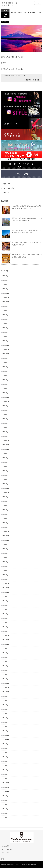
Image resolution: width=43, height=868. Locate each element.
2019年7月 (6, 605)
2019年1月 (6, 631)
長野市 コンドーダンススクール (17, 865)
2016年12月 (6, 735)
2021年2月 (6, 523)
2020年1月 (6, 579)
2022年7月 (6, 462)
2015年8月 (6, 800)
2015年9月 (6, 796)
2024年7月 (6, 367)
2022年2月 (6, 480)
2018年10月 (6, 644)
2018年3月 (6, 670)
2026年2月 (6, 285)
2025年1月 (6, 341)
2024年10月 (6, 354)
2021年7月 (6, 506)
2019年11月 (6, 588)
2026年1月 (6, 289)
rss (2, 859)
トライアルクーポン (8, 188)
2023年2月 (6, 432)
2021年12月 (6, 488)
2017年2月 (6, 727)
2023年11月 (6, 402)
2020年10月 (6, 540)
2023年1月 (6, 436)
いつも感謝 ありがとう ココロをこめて (15, 76)
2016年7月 (6, 753)
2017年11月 (6, 688)
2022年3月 (6, 475)
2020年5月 (6, 562)
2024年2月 (6, 389)
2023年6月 (6, 419)
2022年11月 (6, 445)
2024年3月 (6, 384)
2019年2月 (6, 627)
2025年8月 (6, 311)
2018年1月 (6, 679)
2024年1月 (6, 393)
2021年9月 (6, 497)
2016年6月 (6, 757)
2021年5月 (6, 514)
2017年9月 (6, 696)
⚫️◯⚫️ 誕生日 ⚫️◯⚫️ (32, 80)
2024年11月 (6, 350)
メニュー (38, 3)
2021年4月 (6, 519)
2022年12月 (6, 441)
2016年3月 (6, 770)
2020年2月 (6, 575)
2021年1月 (6, 527)
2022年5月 (6, 471)
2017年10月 (6, 692)
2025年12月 (6, 293)
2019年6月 (6, 610)
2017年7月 (6, 705)
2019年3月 (6, 623)
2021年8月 (6, 501)
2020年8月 (6, 549)
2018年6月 (6, 657)
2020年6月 (6, 558)
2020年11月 (6, 536)
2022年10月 (6, 449)
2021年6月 (6, 510)
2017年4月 (6, 718)
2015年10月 (6, 792)
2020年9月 (6, 545)
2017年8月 (6, 701)
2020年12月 (6, 532)
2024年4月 (6, 380)
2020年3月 (6, 571)
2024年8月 (6, 363)
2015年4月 (6, 818)
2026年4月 (6, 276)
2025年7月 (6, 315)
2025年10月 (6, 302)
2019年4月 (6, 618)
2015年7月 (6, 805)
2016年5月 (6, 761)
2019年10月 (6, 592)
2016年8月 (6, 748)
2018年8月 (6, 649)
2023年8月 (6, 410)
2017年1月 (6, 731)
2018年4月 (6, 666)
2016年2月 (6, 774)
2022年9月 (6, 454)
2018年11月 (6, 640)
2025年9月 (6, 306)
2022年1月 (6, 484)
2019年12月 (6, 584)
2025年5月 (6, 324)
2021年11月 (6, 493)
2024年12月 (6, 345)
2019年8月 (6, 601)
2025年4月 (6, 328)
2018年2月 (6, 675)
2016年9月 (6, 744)
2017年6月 (6, 709)
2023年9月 (6, 406)
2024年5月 (6, 376)
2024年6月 (6, 371)
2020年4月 (6, 566)
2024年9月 (6, 358)
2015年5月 (6, 813)
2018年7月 (6, 653)
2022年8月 (6, 458)
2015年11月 (6, 787)
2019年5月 (6, 614)
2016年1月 (6, 779)
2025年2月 (6, 337)
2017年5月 (6, 714)
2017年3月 (6, 722)
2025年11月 (6, 298)
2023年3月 (6, 428)
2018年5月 (6, 662)
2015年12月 (6, 783)
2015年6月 (6, 809)
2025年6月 (6, 319)
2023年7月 (6, 415)
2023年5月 (6, 423)
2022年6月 (6, 467)
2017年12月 (6, 683)
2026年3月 (6, 280)
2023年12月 (6, 397)
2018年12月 (6, 636)
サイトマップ (6, 193)
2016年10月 (6, 740)
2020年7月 (6, 553)
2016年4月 (6, 766)
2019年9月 (6, 597)
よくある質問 (6, 184)
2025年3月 (6, 332)
